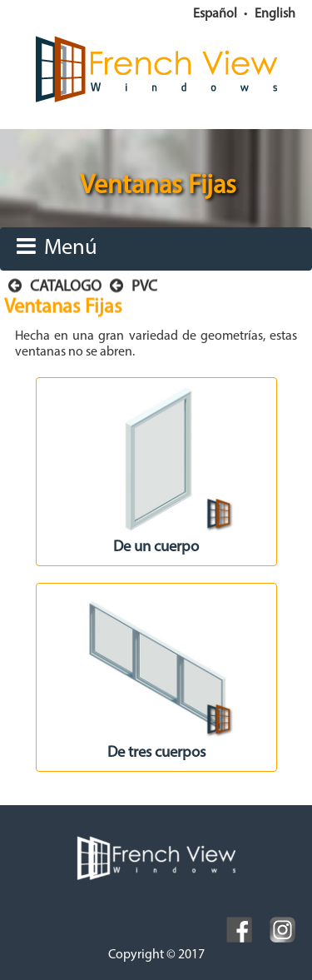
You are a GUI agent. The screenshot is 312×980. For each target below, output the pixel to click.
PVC (134, 287)
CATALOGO (55, 287)
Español (215, 14)
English (275, 14)
